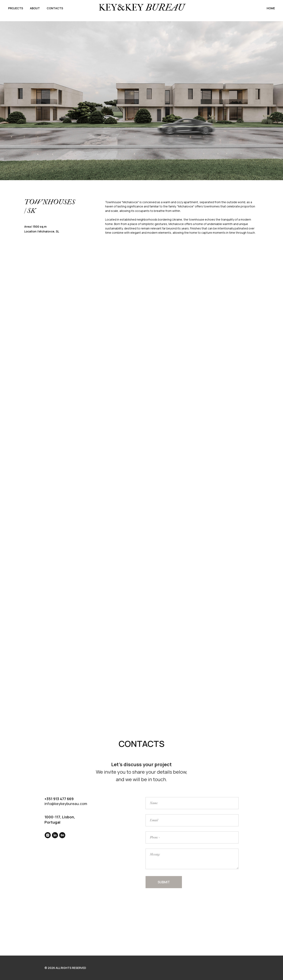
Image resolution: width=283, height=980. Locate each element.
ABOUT (35, 8)
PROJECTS (16, 8)
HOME (271, 8)
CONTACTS (55, 8)
